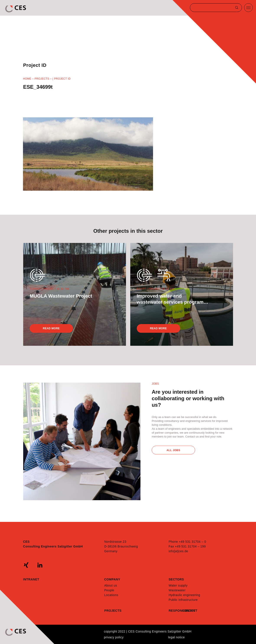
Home (27, 79)
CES (16, 9)
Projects (42, 79)
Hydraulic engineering (184, 595)
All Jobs (173, 450)
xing (26, 565)
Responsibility (175, 611)
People (109, 590)
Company (112, 579)
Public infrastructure (183, 600)
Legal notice (176, 637)
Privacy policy (114, 637)
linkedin (40, 565)
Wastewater (177, 590)
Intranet (31, 579)
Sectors (176, 579)
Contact (189, 611)
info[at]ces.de (178, 551)
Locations (111, 595)
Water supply (178, 585)
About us (111, 585)
